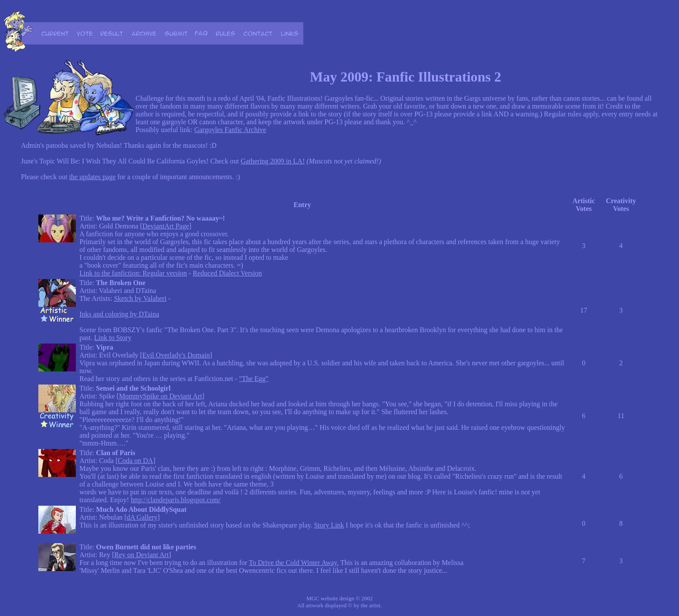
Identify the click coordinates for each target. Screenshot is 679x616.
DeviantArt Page (166, 226)
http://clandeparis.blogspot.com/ (176, 500)
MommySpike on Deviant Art (161, 396)
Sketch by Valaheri (140, 298)
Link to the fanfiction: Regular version (133, 273)
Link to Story (113, 338)
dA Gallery (142, 517)
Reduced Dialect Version (227, 273)
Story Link (329, 525)
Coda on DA (135, 461)
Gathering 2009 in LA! (273, 161)
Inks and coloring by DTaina (119, 314)
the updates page (93, 177)
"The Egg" (254, 379)
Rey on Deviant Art (141, 555)
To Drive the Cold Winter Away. (294, 563)
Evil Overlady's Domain (176, 355)
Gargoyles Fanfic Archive (230, 130)
